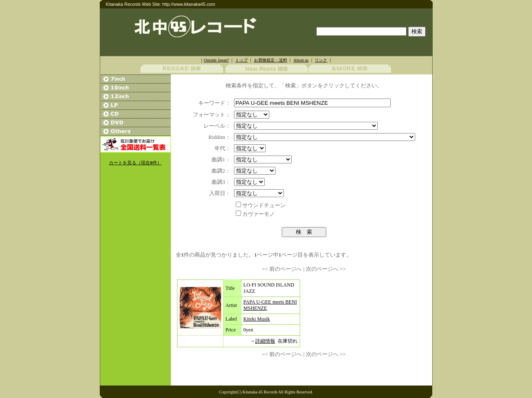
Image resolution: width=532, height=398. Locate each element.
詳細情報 (265, 341)
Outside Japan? (216, 60)
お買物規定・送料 (271, 60)
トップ (241, 60)
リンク (321, 60)
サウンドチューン (264, 205)
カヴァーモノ (259, 214)
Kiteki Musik (257, 319)
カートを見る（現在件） (135, 163)
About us (301, 60)
